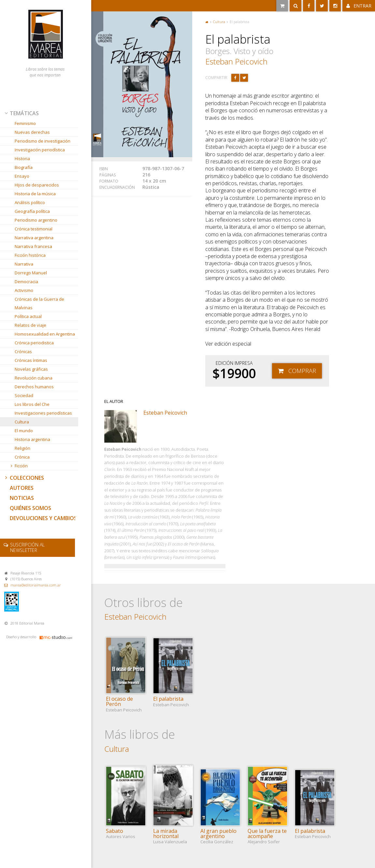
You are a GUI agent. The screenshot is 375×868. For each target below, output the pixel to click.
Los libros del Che (32, 404)
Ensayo (22, 176)
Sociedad (24, 395)
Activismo (24, 290)
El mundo (24, 431)
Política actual (28, 316)
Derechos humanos (34, 387)
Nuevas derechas (32, 132)
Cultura (22, 422)
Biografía (24, 167)
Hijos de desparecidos (37, 185)
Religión (22, 448)
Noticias (22, 498)
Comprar (302, 371)
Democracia (26, 282)
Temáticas (21, 113)
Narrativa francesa (33, 246)
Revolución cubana (34, 378)
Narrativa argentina (34, 238)
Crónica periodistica (34, 343)
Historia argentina (32, 439)
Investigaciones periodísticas (43, 413)
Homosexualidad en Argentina (45, 334)
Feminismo (25, 123)
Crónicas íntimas (31, 360)
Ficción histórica (30, 255)
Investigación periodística (40, 150)
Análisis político (30, 202)
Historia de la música (35, 194)
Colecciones (24, 478)
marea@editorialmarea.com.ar (36, 585)
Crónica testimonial (34, 229)
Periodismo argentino (36, 220)
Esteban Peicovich (236, 61)
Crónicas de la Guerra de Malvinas (39, 303)
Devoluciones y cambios (43, 518)
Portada (207, 22)
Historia (22, 158)
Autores (22, 488)
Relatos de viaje (30, 325)
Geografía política (32, 211)
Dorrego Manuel (31, 273)
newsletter (27, 547)
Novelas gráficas (31, 369)
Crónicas (23, 351)
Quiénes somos (30, 508)
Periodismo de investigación (43, 141)
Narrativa (24, 264)
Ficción (19, 466)
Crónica (22, 457)
